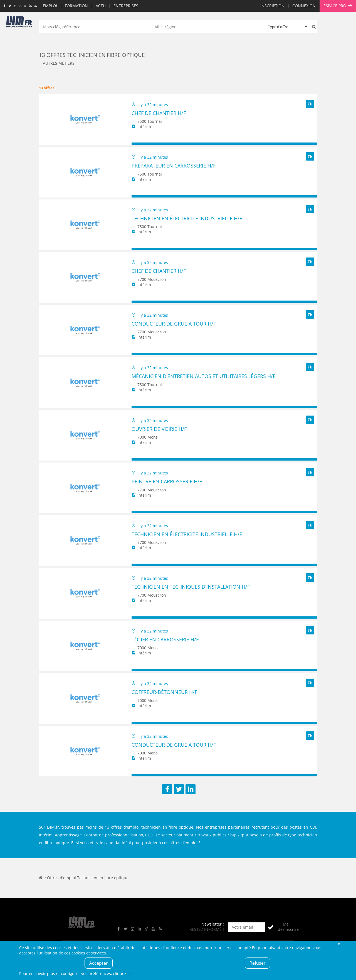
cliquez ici (122, 973)
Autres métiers (59, 63)
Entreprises (126, 6)
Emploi (50, 6)
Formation (76, 6)
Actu (101, 6)
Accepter (99, 963)
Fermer (339, 944)
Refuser (258, 963)
